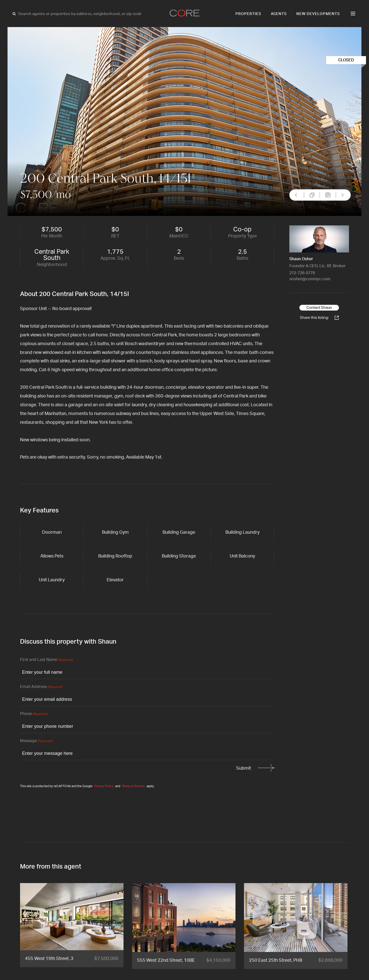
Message (36, 741)
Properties (248, 14)
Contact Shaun (319, 308)
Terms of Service (133, 786)
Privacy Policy (104, 786)
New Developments (318, 14)
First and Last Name (46, 660)
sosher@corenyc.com (310, 279)
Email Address (41, 687)
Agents (279, 14)
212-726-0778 (302, 273)
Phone (34, 714)
